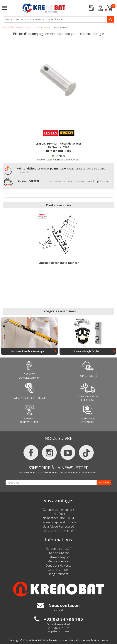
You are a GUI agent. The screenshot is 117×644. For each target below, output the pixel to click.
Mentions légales (58, 561)
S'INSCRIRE (104, 483)
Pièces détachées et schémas (17, 27)
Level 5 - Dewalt (43, 27)
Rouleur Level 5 (62, 27)
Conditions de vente (58, 565)
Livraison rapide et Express (59, 522)
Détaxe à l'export (59, 557)
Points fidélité (58, 514)
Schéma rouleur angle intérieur (59, 263)
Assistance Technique (58, 531)
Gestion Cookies (58, 570)
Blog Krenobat (58, 574)
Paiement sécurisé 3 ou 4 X (58, 518)
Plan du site (102, 640)
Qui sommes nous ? (58, 549)
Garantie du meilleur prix (58, 510)
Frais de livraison (58, 553)
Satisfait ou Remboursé (59, 526)
